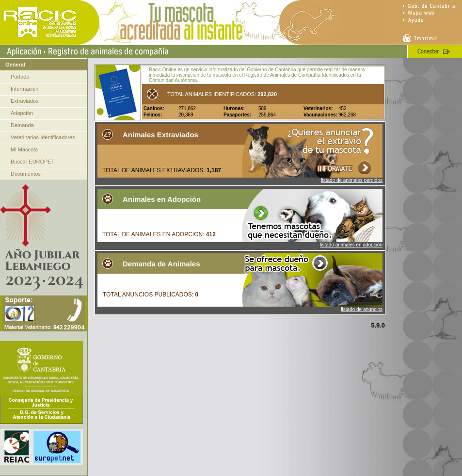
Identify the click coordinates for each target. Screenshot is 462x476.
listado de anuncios (362, 309)
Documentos (26, 174)
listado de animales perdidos (352, 180)
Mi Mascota (24, 149)
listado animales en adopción (351, 245)
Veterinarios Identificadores (43, 137)
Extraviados (24, 101)
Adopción (22, 113)
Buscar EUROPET (32, 162)
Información (24, 89)
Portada (20, 77)
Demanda (22, 125)
